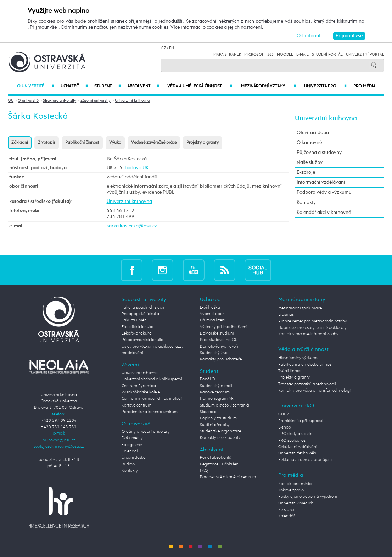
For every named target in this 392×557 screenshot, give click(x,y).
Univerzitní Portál (365, 54)
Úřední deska (134, 458)
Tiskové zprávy (291, 490)
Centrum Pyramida (139, 386)
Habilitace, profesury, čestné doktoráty (312, 328)
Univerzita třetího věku (298, 453)
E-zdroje (306, 172)
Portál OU (209, 379)
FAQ (204, 471)
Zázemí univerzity (96, 101)
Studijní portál (327, 54)
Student (108, 86)
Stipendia (208, 412)
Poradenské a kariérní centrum (150, 412)
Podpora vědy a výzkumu (324, 192)
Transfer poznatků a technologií (307, 384)
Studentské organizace (220, 431)
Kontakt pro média (295, 484)
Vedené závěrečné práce (154, 142)
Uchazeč (74, 86)
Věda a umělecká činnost (200, 86)
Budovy (128, 464)
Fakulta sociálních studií (143, 308)
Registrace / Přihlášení (220, 464)
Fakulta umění (135, 320)
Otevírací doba (313, 133)
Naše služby (310, 162)
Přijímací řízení (212, 320)
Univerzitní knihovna (132, 101)
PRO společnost (292, 441)
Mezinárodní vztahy (269, 86)
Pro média (364, 86)
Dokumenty (132, 438)
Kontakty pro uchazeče (221, 359)
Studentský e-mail (216, 386)
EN (172, 48)
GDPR (284, 414)
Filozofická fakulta (138, 327)
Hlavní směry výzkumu (298, 358)
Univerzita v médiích (296, 503)
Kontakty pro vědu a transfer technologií (315, 391)
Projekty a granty (203, 142)
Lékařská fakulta (137, 333)
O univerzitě (36, 86)
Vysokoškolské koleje (141, 392)
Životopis (47, 142)
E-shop (285, 428)
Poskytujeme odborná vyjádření (307, 497)
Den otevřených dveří (219, 347)
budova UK (137, 168)
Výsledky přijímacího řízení (223, 327)
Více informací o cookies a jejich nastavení (216, 27)
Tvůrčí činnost (290, 371)
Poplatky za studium (218, 418)
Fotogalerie (132, 445)
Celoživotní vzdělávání (298, 447)
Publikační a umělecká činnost (305, 365)
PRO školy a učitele (295, 434)
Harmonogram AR (217, 399)
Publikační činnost (82, 142)
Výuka (115, 142)
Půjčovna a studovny (319, 153)
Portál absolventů (216, 458)
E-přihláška (210, 308)
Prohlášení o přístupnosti (301, 421)
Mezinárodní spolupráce (300, 308)
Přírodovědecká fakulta (142, 340)
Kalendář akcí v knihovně (324, 213)
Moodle (285, 54)
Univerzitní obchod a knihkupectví (152, 379)
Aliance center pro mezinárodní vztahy (313, 321)
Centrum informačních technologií (152, 399)
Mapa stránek (227, 54)
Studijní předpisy (215, 425)
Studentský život (214, 353)
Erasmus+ (287, 315)
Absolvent (143, 86)
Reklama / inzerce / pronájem (305, 460)
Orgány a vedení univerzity (146, 432)
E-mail (303, 54)
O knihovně (309, 143)
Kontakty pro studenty (220, 438)
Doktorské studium (217, 333)
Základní (20, 142)
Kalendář (130, 451)
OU (11, 101)
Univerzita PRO (325, 86)
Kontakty (306, 203)
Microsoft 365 (259, 54)
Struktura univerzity (60, 101)
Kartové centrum (136, 406)
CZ (164, 48)
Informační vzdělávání (321, 182)
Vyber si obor (212, 314)
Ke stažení (287, 510)
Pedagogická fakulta (140, 314)
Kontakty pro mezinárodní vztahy (308, 334)
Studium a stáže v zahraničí (224, 406)
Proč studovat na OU (219, 340)
